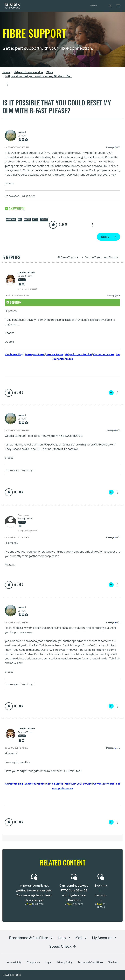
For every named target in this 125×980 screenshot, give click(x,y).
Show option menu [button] (5, 84)
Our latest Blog (17, 354)
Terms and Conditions (90, 962)
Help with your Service (86, 354)
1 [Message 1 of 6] (116, 296)
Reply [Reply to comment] (111, 393)
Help (62, 937)
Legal (48, 962)
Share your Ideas (39, 354)
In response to (27, 289)
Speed (35, 219)
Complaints (33, 962)
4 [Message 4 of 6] (115, 622)
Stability (44, 219)
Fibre (69, 904)
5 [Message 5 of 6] (115, 748)
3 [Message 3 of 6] (115, 537)
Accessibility (14, 962)
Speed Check (60, 946)
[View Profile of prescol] (23, 132)
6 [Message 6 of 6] (115, 147)
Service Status (61, 354)
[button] (110, 6)
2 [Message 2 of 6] (115, 430)
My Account (102, 937)
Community (97, 5)
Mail (79, 937)
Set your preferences (67, 359)
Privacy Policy (65, 962)
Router (27, 219)
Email (29, 904)
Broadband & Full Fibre (29, 937)
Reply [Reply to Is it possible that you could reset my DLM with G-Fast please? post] (105, 237)
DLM (20, 219)
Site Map (113, 962)
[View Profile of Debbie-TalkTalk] (27, 272)
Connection (11, 219)
